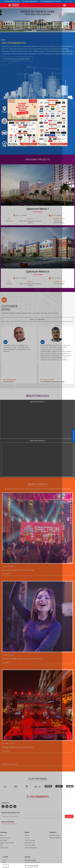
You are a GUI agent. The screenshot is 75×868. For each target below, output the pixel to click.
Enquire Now (68, 1)
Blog (4, 865)
